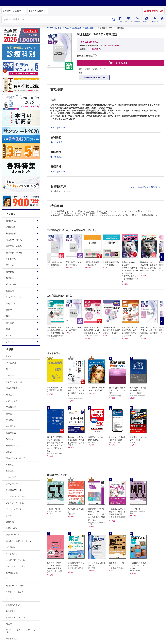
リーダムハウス (13, 554)
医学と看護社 (12, 638)
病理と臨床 (89, 28)
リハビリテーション (15, 297)
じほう (9, 516)
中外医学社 (11, 363)
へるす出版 (11, 477)
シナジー (10, 598)
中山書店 (10, 420)
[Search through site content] (56, 20)
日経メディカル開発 (15, 586)
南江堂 (9, 624)
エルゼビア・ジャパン (16, 560)
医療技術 (10, 291)
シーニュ (10, 579)
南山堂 (9, 395)
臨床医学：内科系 (14, 240)
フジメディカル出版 (15, 503)
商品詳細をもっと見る (92, 78)
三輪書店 (10, 465)
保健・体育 (11, 304)
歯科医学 (10, 323)
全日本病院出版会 (14, 490)
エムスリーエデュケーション (19, 541)
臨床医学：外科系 (14, 246)
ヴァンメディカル (14, 535)
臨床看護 (10, 272)
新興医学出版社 (13, 445)
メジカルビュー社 (14, 382)
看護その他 (11, 284)
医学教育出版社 (13, 611)
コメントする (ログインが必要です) (144, 187)
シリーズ (10, 342)
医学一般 (10, 265)
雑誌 (8, 329)
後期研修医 (11, 227)
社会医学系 (11, 259)
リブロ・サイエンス (15, 592)
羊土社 (9, 369)
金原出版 (10, 375)
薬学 (8, 316)
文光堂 (9, 356)
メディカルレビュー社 (16, 496)
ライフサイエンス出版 (16, 566)
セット (9, 335)
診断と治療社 (12, 528)
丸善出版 (10, 471)
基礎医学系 (11, 233)
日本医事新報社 (13, 388)
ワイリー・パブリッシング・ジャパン (21, 631)
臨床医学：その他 (14, 253)
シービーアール (13, 484)
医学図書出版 (12, 573)
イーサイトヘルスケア (16, 617)
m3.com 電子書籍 (54, 28)
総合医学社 (11, 426)
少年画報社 (11, 547)
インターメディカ (14, 509)
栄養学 (9, 310)
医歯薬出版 (11, 407)
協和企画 (10, 522)
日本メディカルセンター (17, 458)
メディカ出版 (12, 401)
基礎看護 (10, 278)
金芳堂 (9, 414)
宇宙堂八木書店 (13, 605)
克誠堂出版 (11, 433)
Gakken (9, 439)
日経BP (9, 452)
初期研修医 (11, 221)
